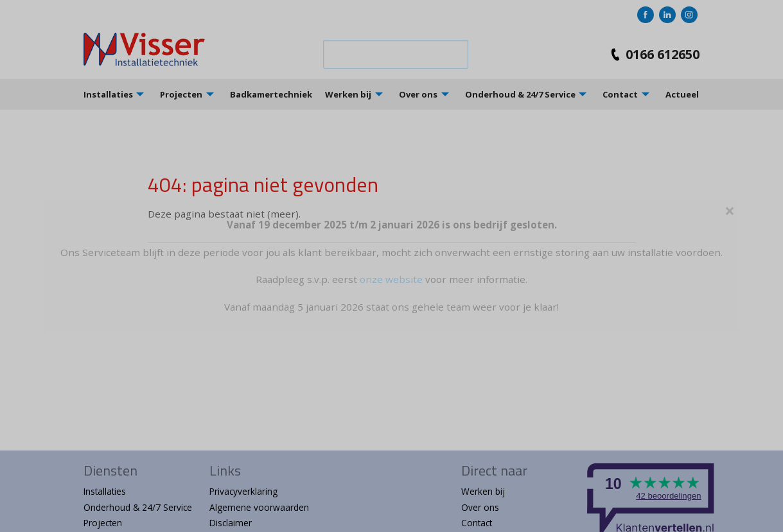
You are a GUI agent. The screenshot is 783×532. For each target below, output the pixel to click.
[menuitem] (122, 94)
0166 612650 (652, 55)
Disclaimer (231, 523)
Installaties (108, 94)
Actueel (682, 94)
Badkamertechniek (271, 94)
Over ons (418, 94)
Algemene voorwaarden (259, 507)
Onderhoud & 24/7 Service (520, 94)
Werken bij (348, 94)
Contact (620, 94)
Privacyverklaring (243, 491)
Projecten (181, 94)
